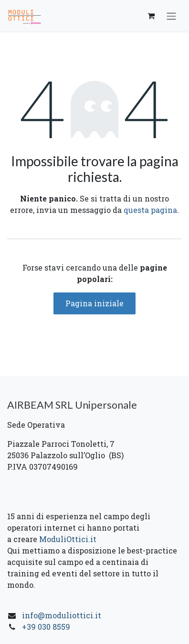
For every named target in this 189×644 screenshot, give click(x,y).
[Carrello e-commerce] (151, 16)
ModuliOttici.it (67, 539)
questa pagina (150, 210)
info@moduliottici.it (62, 615)
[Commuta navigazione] (171, 16)
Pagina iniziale (94, 303)
